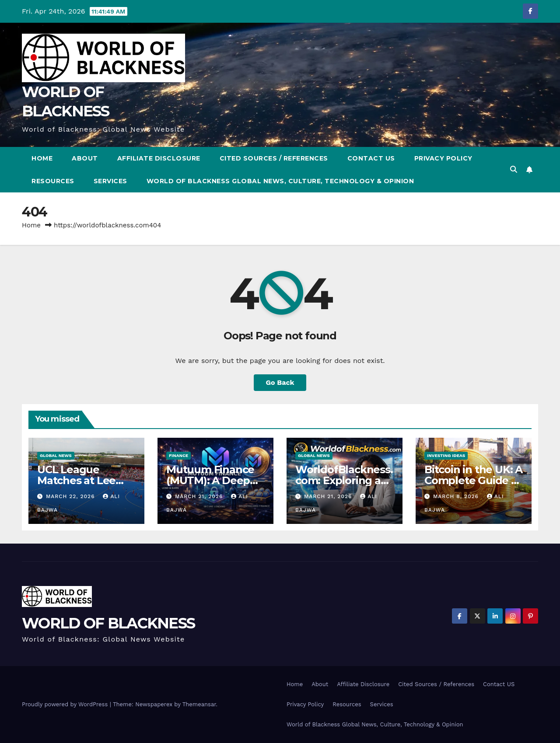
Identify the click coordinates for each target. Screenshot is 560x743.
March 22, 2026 (71, 496)
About (85, 158)
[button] (514, 169)
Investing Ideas (446, 455)
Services (110, 181)
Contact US (371, 158)
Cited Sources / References (274, 158)
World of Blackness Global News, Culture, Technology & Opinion (280, 181)
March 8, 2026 (457, 496)
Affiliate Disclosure (159, 158)
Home (42, 158)
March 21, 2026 (200, 496)
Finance (178, 455)
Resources (53, 181)
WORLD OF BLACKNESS (108, 623)
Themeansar (199, 704)
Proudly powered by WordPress (66, 704)
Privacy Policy (443, 158)
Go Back (280, 382)
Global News (56, 455)
